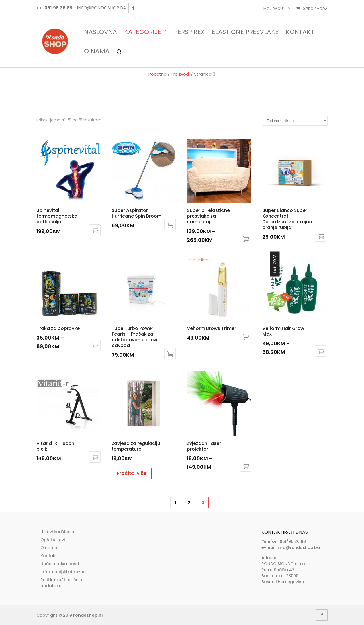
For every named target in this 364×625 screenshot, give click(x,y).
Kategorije (143, 32)
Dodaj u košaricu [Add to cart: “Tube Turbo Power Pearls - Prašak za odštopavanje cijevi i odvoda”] (170, 354)
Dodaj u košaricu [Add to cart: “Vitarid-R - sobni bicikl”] (95, 457)
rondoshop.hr (88, 615)
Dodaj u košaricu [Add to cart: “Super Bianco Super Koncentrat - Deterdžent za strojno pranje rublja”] (321, 236)
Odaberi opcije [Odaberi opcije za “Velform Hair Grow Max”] (321, 351)
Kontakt (300, 32)
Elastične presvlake (245, 32)
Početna (158, 74)
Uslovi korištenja (57, 532)
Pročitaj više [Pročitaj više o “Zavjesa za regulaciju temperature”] (132, 473)
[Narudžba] (295, 121)
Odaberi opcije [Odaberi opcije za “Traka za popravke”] (95, 345)
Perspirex (189, 32)
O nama (97, 52)
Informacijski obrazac (63, 572)
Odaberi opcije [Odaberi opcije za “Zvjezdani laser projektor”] (246, 466)
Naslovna (101, 32)
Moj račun (274, 9)
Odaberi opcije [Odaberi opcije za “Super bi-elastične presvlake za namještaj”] (246, 239)
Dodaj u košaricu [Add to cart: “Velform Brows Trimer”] (246, 336)
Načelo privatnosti (60, 564)
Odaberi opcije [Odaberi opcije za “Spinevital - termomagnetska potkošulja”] (95, 230)
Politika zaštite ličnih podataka (61, 583)
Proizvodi (180, 74)
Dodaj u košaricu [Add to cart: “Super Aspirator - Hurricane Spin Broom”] (170, 224)
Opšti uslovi (53, 540)
